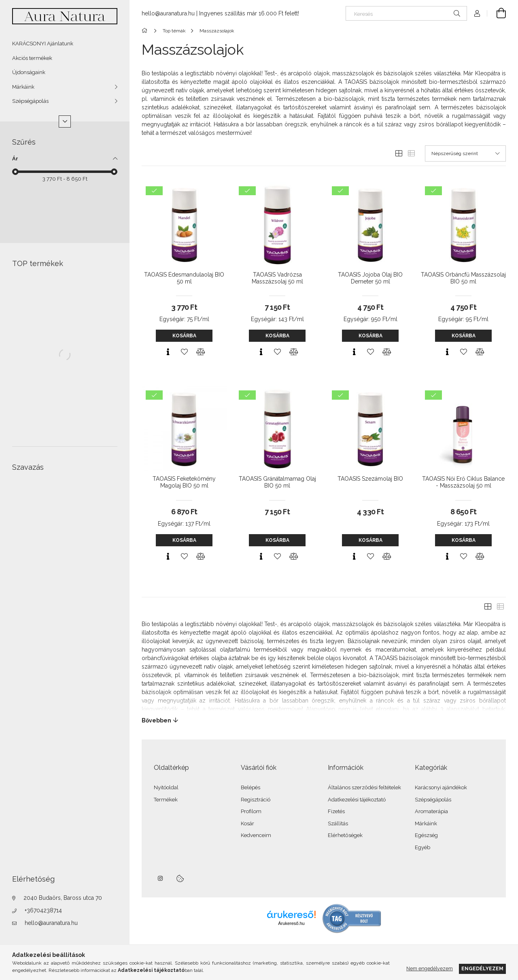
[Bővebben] (324, 720)
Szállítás (338, 823)
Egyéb (422, 847)
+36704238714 (43, 910)
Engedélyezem (482, 968)
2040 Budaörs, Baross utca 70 (63, 898)
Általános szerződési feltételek (364, 787)
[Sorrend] (465, 153)
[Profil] (477, 13)
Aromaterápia (431, 811)
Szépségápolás (30, 101)
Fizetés (336, 811)
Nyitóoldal (166, 787)
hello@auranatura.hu (51, 923)
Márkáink (23, 87)
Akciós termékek (32, 58)
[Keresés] (406, 13)
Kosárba (184, 336)
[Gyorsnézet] (168, 352)
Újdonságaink (29, 72)
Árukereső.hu (291, 923)
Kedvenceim (256, 835)
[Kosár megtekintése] (497, 13)
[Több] (65, 121)
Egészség (426, 835)
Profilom (251, 811)
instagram (161, 878)
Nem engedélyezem (430, 968)
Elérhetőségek (345, 835)
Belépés (251, 787)
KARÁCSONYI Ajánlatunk (43, 44)
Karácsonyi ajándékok (441, 787)
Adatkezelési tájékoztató (357, 800)
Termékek (166, 800)
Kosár (247, 823)
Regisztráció (256, 800)
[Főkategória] (146, 31)
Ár (15, 159)
